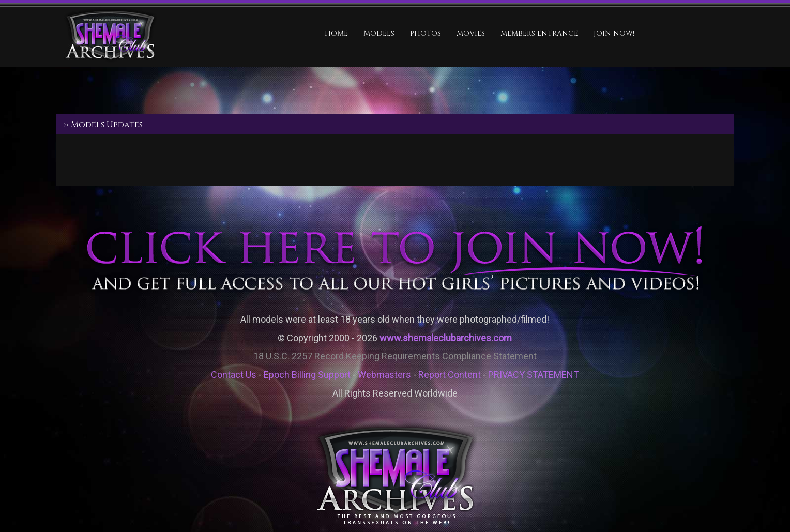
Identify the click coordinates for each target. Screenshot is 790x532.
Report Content (450, 375)
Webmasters (384, 375)
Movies (471, 33)
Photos (426, 33)
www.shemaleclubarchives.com (446, 338)
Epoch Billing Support (307, 375)
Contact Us (234, 375)
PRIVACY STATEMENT (534, 375)
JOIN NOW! (614, 33)
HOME (336, 33)
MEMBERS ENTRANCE (539, 33)
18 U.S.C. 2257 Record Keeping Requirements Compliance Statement (395, 356)
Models (379, 33)
